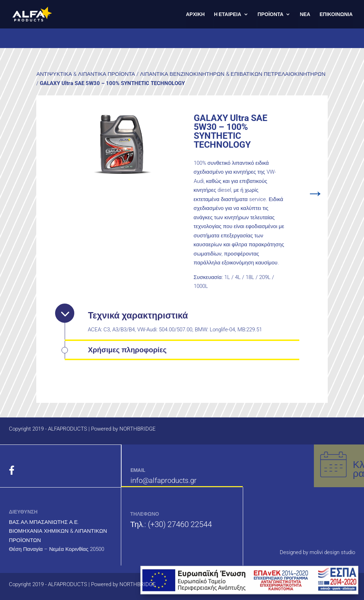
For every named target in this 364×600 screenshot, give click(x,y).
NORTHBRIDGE (138, 429)
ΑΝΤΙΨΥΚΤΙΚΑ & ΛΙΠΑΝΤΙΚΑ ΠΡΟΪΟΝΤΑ (85, 74)
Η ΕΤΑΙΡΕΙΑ (228, 14)
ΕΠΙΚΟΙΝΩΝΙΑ (336, 14)
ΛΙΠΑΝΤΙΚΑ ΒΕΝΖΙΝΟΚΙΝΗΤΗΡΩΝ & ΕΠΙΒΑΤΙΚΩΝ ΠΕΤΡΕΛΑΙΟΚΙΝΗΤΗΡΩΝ (233, 74)
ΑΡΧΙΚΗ (195, 14)
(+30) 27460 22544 (180, 524)
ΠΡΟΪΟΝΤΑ (271, 14)
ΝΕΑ (305, 14)
